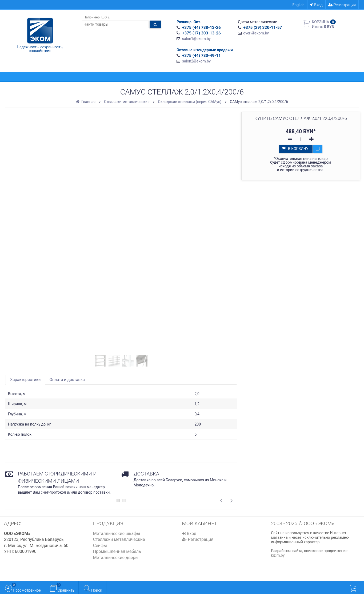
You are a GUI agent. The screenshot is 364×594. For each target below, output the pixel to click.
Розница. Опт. (189, 22)
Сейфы (100, 546)
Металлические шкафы (117, 534)
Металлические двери (115, 558)
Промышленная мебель (117, 551)
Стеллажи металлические (119, 539)
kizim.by (278, 555)
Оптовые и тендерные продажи (205, 50)
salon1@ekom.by (196, 39)
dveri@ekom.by (256, 33)
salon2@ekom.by (196, 61)
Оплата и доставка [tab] (67, 380)
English (299, 5)
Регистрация (342, 5)
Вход (316, 5)
